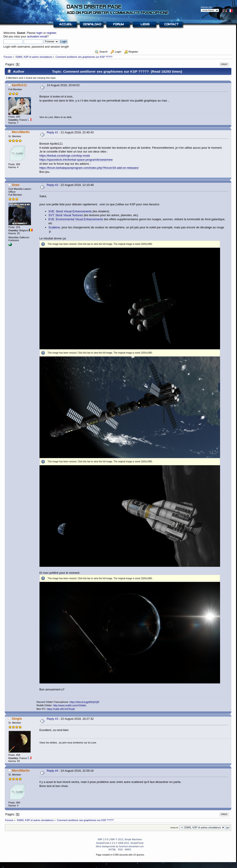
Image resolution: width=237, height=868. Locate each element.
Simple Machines (133, 839)
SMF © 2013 (117, 839)
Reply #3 (52, 719)
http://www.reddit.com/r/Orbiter (70, 705)
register (51, 33)
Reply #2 (52, 185)
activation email (37, 36)
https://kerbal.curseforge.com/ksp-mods (65, 156)
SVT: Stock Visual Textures (66, 215)
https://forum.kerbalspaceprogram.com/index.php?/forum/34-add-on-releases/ (89, 168)
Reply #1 (52, 132)
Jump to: (174, 827)
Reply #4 (52, 771)
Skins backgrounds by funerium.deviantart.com (120, 846)
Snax (16, 185)
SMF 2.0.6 (103, 839)
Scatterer (54, 227)
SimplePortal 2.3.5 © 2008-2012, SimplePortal (120, 843)
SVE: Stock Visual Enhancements (70, 211)
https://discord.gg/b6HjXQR (84, 702)
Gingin (17, 719)
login (39, 33)
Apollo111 (19, 85)
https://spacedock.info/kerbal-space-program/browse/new (76, 160)
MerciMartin (21, 132)
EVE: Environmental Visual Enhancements (76, 219)
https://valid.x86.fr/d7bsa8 (61, 709)
